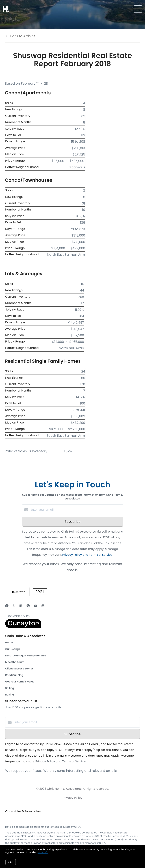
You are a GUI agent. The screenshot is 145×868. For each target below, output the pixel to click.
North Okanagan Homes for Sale (26, 656)
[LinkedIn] (21, 606)
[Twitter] (14, 606)
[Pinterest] (28, 606)
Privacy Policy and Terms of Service (87, 555)
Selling (10, 688)
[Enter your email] (76, 510)
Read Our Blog (14, 675)
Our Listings (13, 649)
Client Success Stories (19, 669)
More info (43, 852)
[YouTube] (36, 606)
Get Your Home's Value (20, 682)
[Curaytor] (23, 627)
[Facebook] (7, 606)
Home (9, 643)
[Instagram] (43, 606)
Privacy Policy (73, 798)
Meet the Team (15, 662)
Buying (10, 695)
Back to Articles (23, 36)
